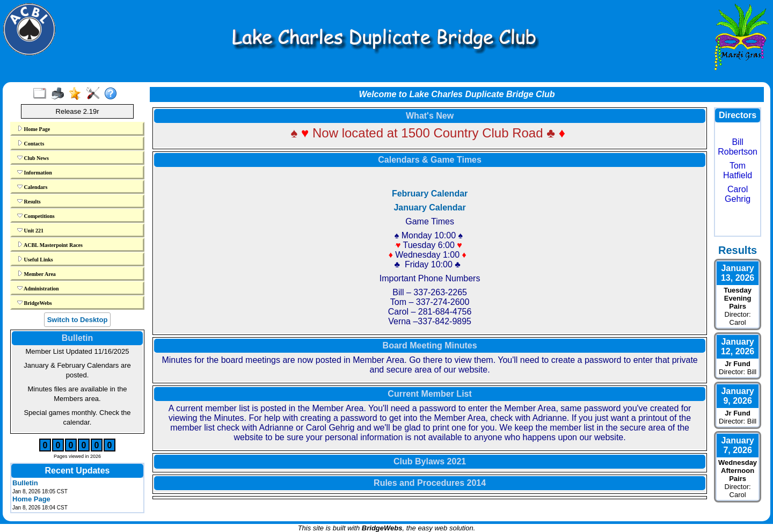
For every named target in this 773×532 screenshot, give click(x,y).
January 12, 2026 (738, 347)
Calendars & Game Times (430, 160)
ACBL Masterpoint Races (50, 245)
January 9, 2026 (737, 396)
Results (29, 201)
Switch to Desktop (78, 320)
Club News (33, 158)
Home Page (34, 129)
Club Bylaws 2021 (430, 461)
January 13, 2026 (738, 273)
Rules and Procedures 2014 (430, 483)
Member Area (37, 274)
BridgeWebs (35, 303)
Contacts (31, 143)
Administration (38, 288)
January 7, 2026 (737, 445)
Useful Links (35, 259)
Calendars (32, 187)
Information (35, 172)
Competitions (36, 216)
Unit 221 (30, 230)
